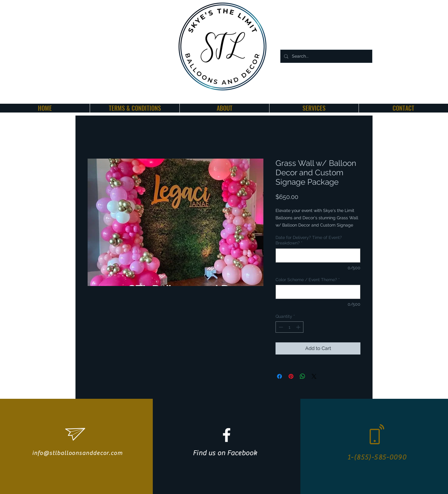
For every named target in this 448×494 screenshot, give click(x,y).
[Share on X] (314, 376)
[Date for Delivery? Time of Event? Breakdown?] (318, 255)
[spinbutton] (289, 327)
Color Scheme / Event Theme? (308, 280)
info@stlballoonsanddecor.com (77, 453)
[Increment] (299, 327)
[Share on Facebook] (279, 376)
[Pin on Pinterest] (291, 376)
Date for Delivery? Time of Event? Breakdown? (309, 240)
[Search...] (326, 56)
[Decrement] (280, 327)
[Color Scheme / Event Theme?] (318, 292)
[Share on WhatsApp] (303, 376)
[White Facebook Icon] (227, 435)
